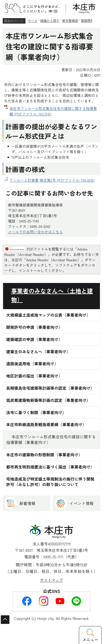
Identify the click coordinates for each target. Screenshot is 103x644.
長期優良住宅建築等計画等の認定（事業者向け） (50, 388)
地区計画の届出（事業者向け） (34, 376)
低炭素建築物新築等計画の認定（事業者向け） (48, 400)
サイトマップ (51, 580)
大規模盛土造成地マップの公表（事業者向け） (48, 315)
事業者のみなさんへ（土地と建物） (52, 295)
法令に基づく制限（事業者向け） (36, 412)
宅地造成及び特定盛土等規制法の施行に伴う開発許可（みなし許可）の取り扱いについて (50, 482)
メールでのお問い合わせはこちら (35, 232)
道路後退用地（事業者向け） (32, 364)
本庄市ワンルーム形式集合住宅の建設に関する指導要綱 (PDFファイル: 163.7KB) (53, 111)
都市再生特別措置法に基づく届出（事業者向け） (50, 467)
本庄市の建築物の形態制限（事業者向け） (44, 455)
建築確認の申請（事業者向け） (34, 339)
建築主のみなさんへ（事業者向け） (38, 352)
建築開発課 (89, 20)
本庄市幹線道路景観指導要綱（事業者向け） (46, 424)
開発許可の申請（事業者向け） (34, 327)
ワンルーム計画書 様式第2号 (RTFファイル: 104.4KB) (52, 180)
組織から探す (50, 20)
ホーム (33, 20)
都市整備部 (70, 20)
